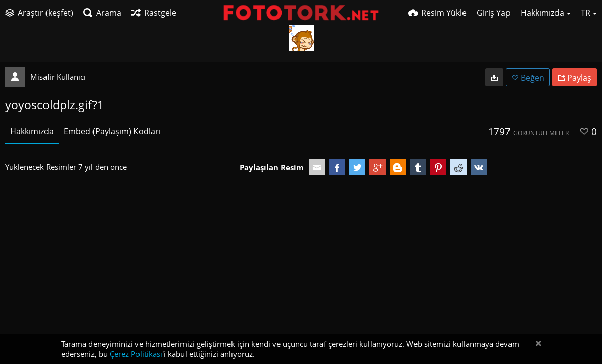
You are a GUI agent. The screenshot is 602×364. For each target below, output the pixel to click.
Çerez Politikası (136, 354)
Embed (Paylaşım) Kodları (112, 131)
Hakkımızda (32, 131)
